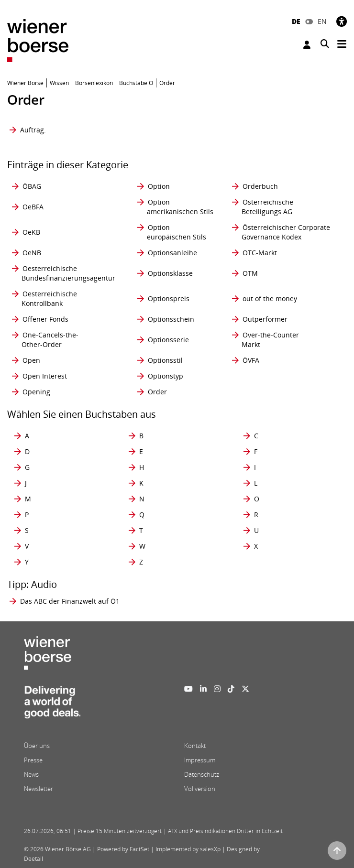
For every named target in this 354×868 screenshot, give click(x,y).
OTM (250, 273)
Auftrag (32, 130)
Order (157, 392)
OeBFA (33, 207)
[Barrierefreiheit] (342, 21)
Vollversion (200, 789)
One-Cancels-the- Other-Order (50, 340)
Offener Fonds (45, 319)
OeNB (32, 253)
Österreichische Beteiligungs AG (267, 207)
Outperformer (265, 319)
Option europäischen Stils (177, 232)
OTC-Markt (260, 253)
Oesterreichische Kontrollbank (49, 298)
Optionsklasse (170, 273)
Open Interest (45, 376)
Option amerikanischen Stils (180, 207)
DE (296, 21)
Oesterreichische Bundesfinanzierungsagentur (68, 273)
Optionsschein (171, 319)
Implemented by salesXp (188, 849)
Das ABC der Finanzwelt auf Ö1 (70, 601)
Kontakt (195, 746)
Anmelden (307, 45)
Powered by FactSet (123, 849)
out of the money (270, 298)
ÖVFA (251, 360)
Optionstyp (166, 376)
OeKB (31, 232)
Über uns (37, 746)
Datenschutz (202, 774)
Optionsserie (168, 340)
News (31, 774)
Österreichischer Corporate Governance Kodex (286, 232)
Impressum (200, 760)
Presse (33, 760)
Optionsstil (165, 360)
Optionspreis (169, 298)
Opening (36, 392)
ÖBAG (32, 186)
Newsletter (39, 789)
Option (159, 186)
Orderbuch (260, 186)
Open (31, 360)
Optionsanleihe (172, 253)
